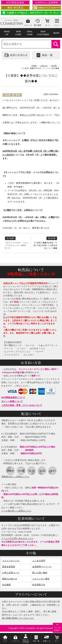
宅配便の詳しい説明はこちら (15, 477)
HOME (34, 66)
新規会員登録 (9, 567)
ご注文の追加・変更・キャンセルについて (22, 405)
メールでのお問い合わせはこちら (17, 539)
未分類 (54, 66)
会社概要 (6, 585)
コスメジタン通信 (41, 579)
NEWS (56, 33)
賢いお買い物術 (40, 573)
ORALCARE (30, 33)
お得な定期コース (11, 573)
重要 (18, 95)
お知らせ (44, 66)
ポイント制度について (12, 401)
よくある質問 (39, 561)
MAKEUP (7, 33)
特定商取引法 (39, 585)
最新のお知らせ (10, 579)
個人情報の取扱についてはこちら (18, 618)
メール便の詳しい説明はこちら (16, 511)
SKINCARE (18, 33)
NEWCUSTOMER (43, 33)
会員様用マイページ (42, 567)
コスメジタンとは (11, 561)
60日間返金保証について (13, 398)
